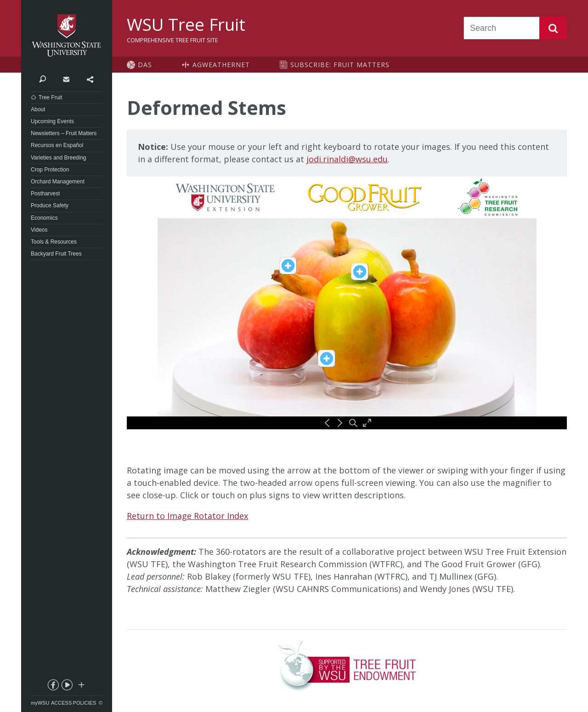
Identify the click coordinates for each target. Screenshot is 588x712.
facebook (52, 687)
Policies (85, 703)
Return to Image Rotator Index (187, 516)
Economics (44, 218)
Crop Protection (50, 170)
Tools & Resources (54, 242)
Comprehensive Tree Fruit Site (172, 40)
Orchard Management (58, 182)
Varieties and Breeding (59, 158)
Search (553, 28)
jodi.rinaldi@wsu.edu (347, 159)
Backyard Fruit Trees (56, 254)
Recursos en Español (57, 145)
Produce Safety (50, 205)
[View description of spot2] (360, 272)
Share (90, 79)
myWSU (40, 703)
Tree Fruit (51, 97)
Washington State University (67, 36)
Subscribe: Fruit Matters (340, 65)
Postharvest (45, 194)
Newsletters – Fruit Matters (64, 133)
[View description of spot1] (327, 359)
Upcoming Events (52, 121)
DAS (145, 65)
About (38, 109)
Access (61, 703)
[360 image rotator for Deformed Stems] (347, 303)
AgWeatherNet (221, 65)
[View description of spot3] (288, 266)
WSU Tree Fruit (186, 24)
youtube (67, 687)
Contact (66, 79)
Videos (39, 230)
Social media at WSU (81, 687)
